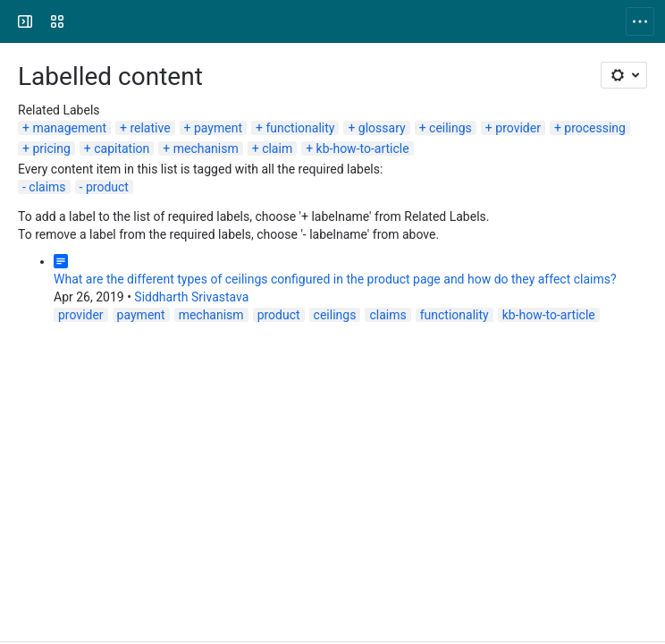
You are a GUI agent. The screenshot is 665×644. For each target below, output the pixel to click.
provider (518, 128)
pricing (51, 148)
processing (595, 128)
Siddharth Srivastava (191, 297)
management (69, 128)
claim (277, 148)
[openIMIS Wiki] (82, 21)
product (107, 187)
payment (218, 128)
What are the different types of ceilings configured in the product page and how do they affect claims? (335, 279)
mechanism (206, 148)
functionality (300, 128)
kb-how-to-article (363, 148)
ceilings (450, 128)
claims (47, 187)
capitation (122, 148)
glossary (382, 128)
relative (150, 128)
